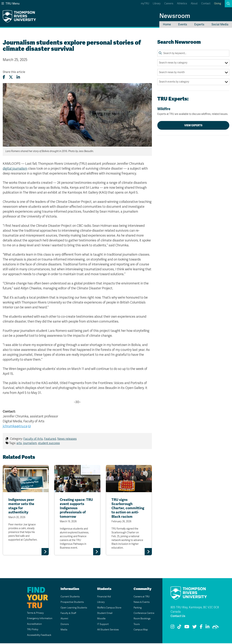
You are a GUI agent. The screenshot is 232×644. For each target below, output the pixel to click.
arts (19, 443)
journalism (30, 443)
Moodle (100, 619)
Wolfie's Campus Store (108, 608)
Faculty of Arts (33, 439)
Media (63, 630)
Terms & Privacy (33, 614)
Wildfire (193, 111)
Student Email (103, 614)
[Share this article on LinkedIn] (18, 77)
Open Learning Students (73, 608)
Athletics (182, 4)
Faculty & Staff (67, 614)
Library (157, 4)
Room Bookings (141, 619)
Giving (218, 4)
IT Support (102, 625)
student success (49, 443)
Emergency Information (38, 619)
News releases (67, 439)
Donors (63, 625)
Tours (135, 625)
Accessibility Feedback (37, 636)
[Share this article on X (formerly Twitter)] (11, 77)
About (194, 4)
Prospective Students (71, 603)
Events (183, 24)
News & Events (141, 603)
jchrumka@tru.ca (15, 426)
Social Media (220, 24)
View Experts (193, 125)
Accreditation (32, 624)
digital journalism (15, 169)
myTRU (145, 4)
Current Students (69, 597)
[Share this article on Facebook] (4, 77)
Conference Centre (143, 614)
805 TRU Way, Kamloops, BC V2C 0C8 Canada (195, 610)
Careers (169, 4)
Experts (199, 24)
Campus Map (140, 630)
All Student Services (107, 630)
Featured (50, 439)
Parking (136, 608)
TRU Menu (11, 4)
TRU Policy (30, 630)
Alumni (63, 619)
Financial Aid (103, 597)
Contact (206, 4)
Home (167, 24)
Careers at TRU (141, 597)
